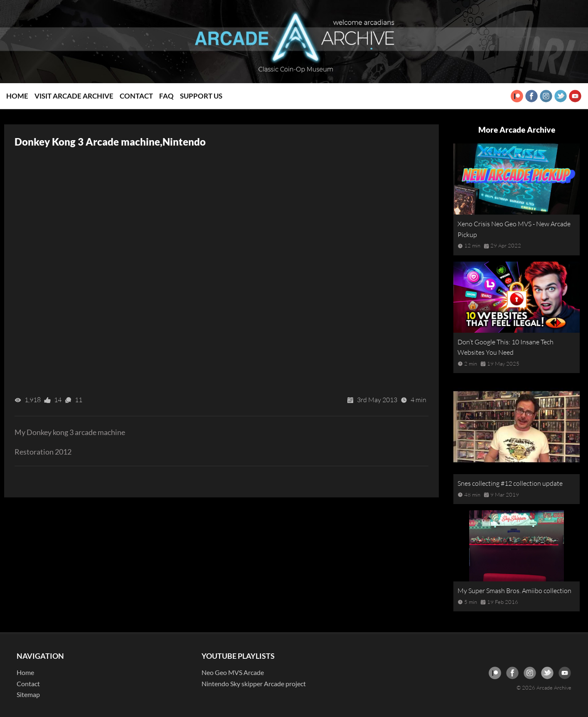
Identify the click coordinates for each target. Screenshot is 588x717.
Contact (136, 96)
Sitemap (28, 694)
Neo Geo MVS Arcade (233, 672)
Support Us (201, 96)
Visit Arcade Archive (74, 96)
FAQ (166, 96)
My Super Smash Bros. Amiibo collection (514, 591)
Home (17, 96)
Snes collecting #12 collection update (510, 483)
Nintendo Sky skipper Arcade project (254, 684)
